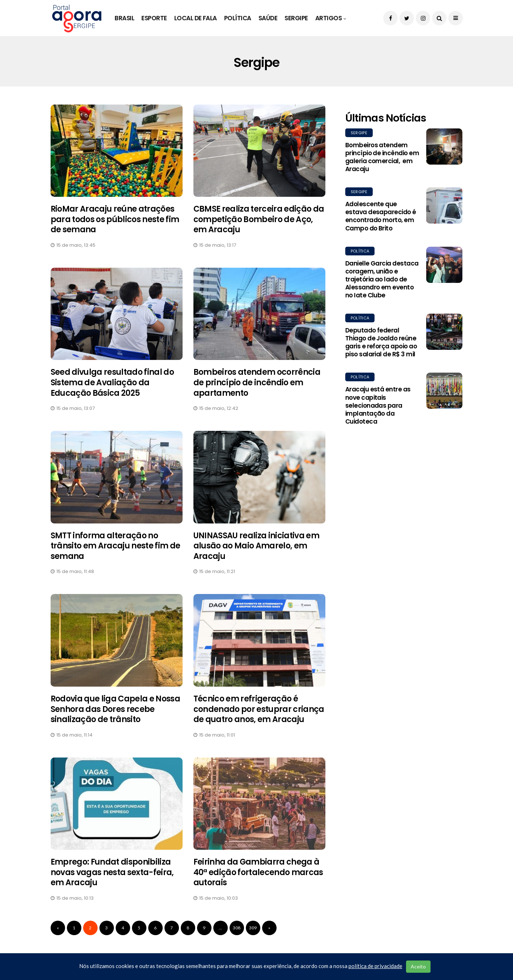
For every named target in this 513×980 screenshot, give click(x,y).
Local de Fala (196, 18)
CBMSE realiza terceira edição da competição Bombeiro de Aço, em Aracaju (259, 219)
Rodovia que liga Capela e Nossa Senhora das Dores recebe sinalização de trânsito (116, 709)
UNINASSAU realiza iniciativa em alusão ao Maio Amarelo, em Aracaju (256, 546)
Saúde (268, 18)
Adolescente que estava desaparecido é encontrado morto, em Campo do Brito (381, 216)
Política (238, 18)
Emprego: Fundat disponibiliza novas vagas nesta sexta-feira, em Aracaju (112, 872)
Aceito (418, 966)
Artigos (328, 18)
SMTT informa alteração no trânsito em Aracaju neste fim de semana (116, 546)
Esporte (154, 18)
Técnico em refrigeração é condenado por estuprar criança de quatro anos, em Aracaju (259, 709)
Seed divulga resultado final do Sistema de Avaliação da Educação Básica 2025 (112, 382)
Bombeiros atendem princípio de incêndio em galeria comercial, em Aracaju (382, 157)
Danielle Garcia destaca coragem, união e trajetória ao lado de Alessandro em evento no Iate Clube (382, 279)
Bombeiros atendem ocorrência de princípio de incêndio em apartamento (257, 382)
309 (253, 928)
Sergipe (296, 18)
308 (237, 928)
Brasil (124, 18)
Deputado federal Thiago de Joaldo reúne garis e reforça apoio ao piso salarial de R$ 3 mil (381, 342)
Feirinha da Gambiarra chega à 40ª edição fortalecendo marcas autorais (258, 872)
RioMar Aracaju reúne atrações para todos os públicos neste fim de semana (115, 219)
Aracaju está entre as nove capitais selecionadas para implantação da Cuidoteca (378, 405)
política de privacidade (375, 966)
